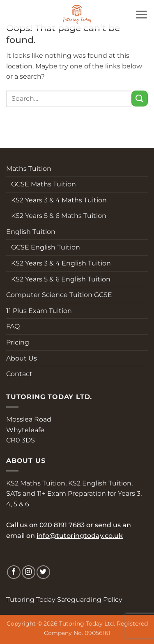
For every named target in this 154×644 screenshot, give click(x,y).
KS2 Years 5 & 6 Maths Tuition (56, 216)
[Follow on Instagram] (29, 572)
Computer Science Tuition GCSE (59, 295)
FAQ (13, 326)
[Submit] (140, 99)
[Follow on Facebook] (14, 572)
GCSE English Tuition (43, 247)
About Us (22, 358)
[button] (141, 15)
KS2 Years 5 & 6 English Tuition (58, 279)
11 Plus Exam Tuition (39, 311)
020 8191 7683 (62, 525)
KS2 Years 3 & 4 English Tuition (59, 263)
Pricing (18, 342)
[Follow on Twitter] (43, 572)
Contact (19, 374)
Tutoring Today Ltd (86, 624)
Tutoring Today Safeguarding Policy (64, 600)
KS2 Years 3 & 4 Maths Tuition (56, 200)
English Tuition (31, 232)
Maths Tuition (29, 169)
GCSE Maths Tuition (41, 184)
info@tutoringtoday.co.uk (80, 536)
